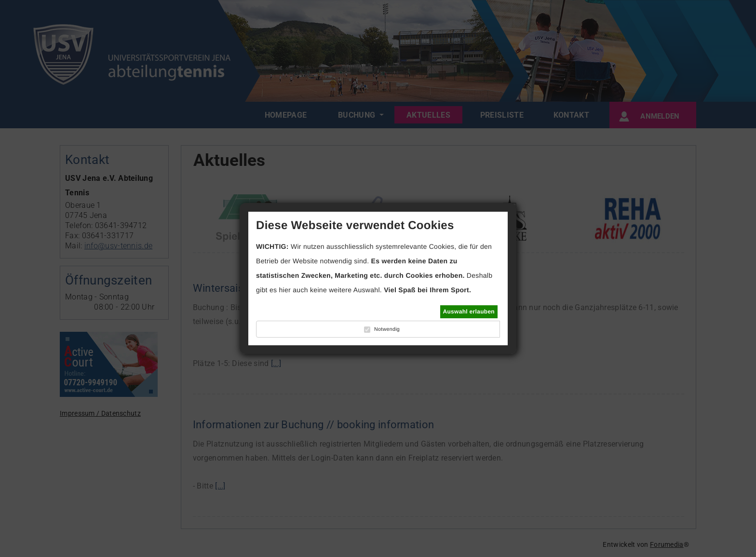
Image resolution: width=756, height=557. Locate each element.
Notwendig (387, 329)
